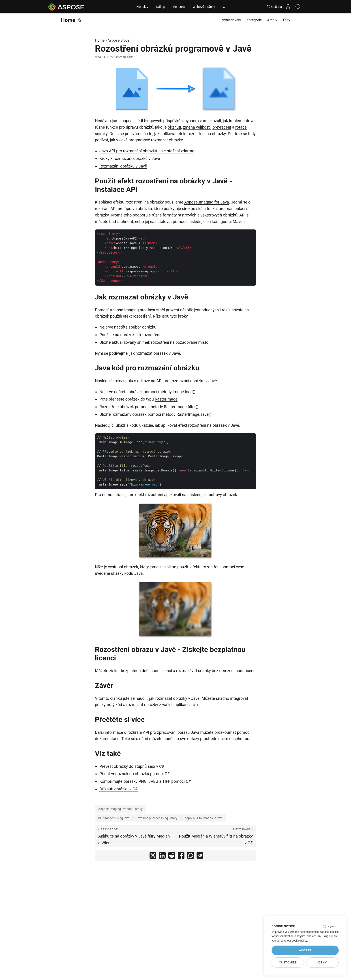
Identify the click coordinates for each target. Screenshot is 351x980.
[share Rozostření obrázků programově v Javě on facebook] (181, 856)
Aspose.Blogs (119, 40)
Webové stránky (204, 7)
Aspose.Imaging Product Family (120, 809)
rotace (241, 127)
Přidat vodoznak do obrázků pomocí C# (135, 774)
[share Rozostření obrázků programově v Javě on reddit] (172, 856)
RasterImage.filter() (181, 407)
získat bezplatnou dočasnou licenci (141, 671)
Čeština (272, 7)
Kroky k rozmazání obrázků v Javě (130, 158)
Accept (305, 950)
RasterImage (166, 399)
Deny (323, 962)
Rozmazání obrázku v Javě (123, 166)
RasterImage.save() (194, 414)
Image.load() (184, 392)
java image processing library (157, 818)
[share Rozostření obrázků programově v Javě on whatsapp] (190, 856)
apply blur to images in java (204, 818)
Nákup (161, 7)
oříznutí (174, 127)
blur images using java (114, 818)
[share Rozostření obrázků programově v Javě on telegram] (200, 856)
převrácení (222, 127)
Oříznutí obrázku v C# (119, 789)
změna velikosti (197, 127)
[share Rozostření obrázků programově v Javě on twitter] (153, 856)
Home (68, 20)
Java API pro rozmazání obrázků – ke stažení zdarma (147, 151)
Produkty (142, 7)
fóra (247, 739)
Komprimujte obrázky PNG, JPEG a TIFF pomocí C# (145, 781)
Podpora (179, 7)
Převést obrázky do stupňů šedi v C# (132, 766)
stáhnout (125, 222)
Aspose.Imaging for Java (207, 202)
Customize (288, 962)
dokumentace (107, 739)
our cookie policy (297, 941)
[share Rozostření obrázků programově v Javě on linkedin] (162, 856)
